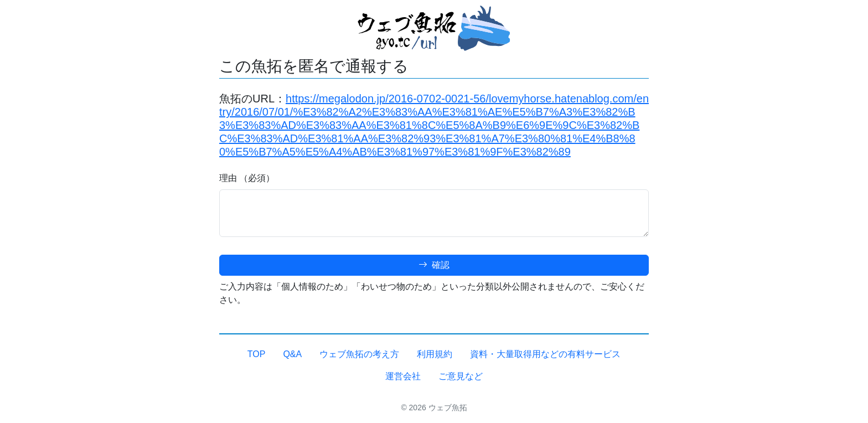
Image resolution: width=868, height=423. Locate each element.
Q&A (292, 354)
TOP (257, 354)
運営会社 (403, 376)
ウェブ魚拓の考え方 (359, 354)
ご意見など (461, 376)
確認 (434, 265)
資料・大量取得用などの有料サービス (545, 354)
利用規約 (435, 354)
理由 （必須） (247, 178)
